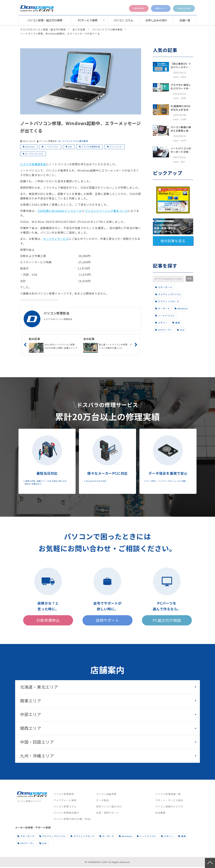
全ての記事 (79, 29)
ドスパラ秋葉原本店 (91, 147)
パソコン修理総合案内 (66, 813)
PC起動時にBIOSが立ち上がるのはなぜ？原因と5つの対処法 (181, 108)
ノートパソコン (51, 147)
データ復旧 (103, 801)
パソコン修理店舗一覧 (168, 795)
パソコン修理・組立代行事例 (45, 20)
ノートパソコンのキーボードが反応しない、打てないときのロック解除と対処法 (181, 150)
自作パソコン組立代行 (109, 807)
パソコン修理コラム (65, 807)
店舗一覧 (185, 20)
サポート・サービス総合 (169, 801)
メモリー (161, 323)
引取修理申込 (125, 8)
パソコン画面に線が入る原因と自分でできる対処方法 (181, 129)
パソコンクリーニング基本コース (106, 211)
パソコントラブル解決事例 (107, 29)
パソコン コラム (123, 20)
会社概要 (160, 813)
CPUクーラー (164, 330)
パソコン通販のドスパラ (169, 807)
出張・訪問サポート (108, 813)
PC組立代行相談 (167, 621)
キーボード (163, 308)
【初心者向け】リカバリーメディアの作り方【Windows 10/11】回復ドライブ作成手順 (181, 65)
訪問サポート (152, 8)
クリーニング (116, 147)
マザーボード (164, 287)
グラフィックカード (167, 301)
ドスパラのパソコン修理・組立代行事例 (43, 29)
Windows (30, 147)
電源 (176, 323)
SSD (70, 147)
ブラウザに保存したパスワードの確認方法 (181, 87)
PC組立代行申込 (181, 8)
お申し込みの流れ (156, 20)
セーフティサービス (34, 154)
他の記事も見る (173, 241)
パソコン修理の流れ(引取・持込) (72, 820)
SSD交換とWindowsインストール (60, 211)
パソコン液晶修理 (106, 795)
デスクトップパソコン (168, 294)
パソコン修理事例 (64, 795)
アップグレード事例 (65, 801)
